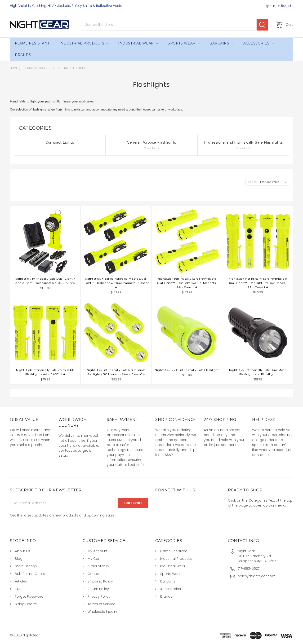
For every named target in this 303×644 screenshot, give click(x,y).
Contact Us (97, 574)
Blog (19, 559)
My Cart (94, 559)
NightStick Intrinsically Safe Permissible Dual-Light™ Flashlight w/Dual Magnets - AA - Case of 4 (187, 283)
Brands (25, 55)
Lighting (62, 68)
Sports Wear (184, 43)
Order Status (98, 566)
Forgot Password (29, 596)
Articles (21, 581)
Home (14, 68)
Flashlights (81, 68)
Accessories (258, 43)
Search (262, 25)
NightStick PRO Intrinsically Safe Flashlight (187, 370)
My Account (98, 551)
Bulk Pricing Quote (30, 574)
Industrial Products (84, 43)
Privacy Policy (99, 596)
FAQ (18, 589)
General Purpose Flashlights (151, 142)
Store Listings (26, 566)
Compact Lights (60, 142)
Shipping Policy (100, 581)
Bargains (221, 43)
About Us (22, 551)
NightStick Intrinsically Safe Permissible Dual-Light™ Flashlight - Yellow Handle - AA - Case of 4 (258, 283)
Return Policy (98, 589)
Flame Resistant (32, 43)
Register (288, 6)
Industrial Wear (138, 43)
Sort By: (253, 182)
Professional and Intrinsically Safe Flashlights (243, 142)
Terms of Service (101, 604)
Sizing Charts (26, 604)
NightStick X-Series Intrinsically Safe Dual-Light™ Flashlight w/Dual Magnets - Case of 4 (116, 283)
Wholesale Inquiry (102, 612)
